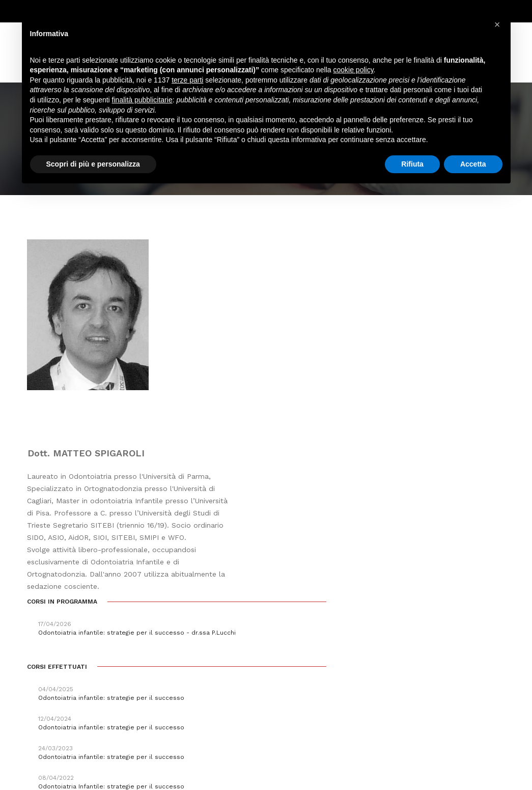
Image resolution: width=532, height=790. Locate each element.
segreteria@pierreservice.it (276, 680)
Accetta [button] (473, 165)
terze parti (187, 81)
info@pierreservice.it (258, 668)
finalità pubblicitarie (142, 101)
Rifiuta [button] (412, 165)
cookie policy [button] (353, 71)
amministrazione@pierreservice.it (248, 704)
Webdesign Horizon (57, 769)
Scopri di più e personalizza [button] (93, 165)
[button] (497, 24)
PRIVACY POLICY (482, 764)
